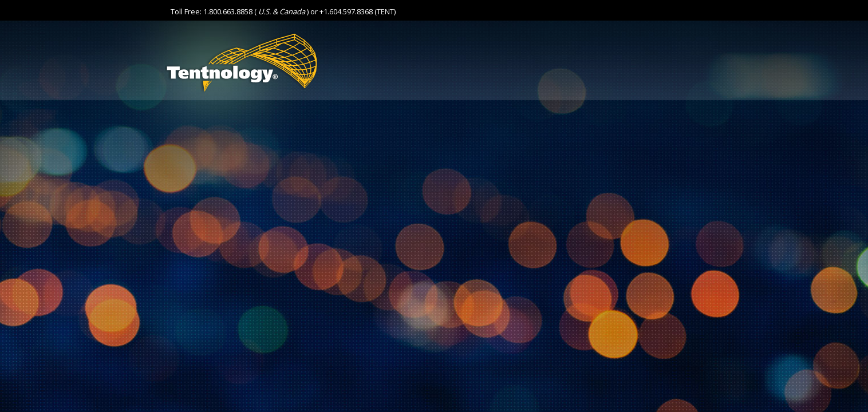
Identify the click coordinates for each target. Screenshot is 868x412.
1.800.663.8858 (228, 11)
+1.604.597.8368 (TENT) (358, 11)
